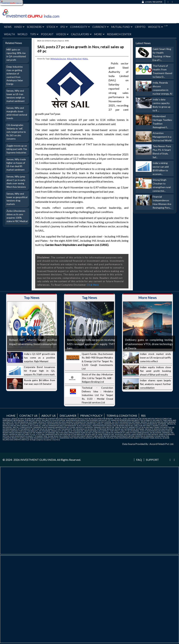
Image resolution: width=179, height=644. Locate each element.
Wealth (9, 34)
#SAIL (85, 59)
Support (152, 460)
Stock (52, 27)
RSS (143, 416)
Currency (100, 27)
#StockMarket (74, 59)
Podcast (47, 34)
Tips (34, 34)
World (22, 34)
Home (11, 416)
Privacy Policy (91, 416)
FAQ (139, 460)
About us (49, 416)
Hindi (19, 27)
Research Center (119, 34)
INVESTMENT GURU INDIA (38, 460)
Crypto (140, 27)
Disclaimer (68, 416)
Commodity (80, 27)
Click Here (93, 285)
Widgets (155, 27)
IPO (64, 27)
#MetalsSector (59, 59)
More (99, 34)
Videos (62, 34)
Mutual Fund (122, 27)
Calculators (81, 34)
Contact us (28, 416)
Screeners (35, 27)
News (8, 27)
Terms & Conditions (122, 416)
